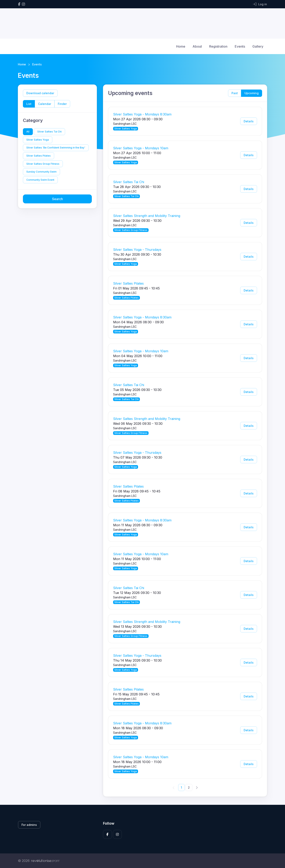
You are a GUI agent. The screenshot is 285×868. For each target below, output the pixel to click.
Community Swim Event (40, 180)
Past (235, 93)
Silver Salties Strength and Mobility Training (147, 216)
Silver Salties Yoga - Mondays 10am (141, 148)
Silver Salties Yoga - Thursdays (137, 250)
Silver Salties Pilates (39, 156)
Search (57, 199)
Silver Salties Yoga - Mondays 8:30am (142, 114)
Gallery (258, 46)
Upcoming (252, 93)
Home (181, 46)
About (197, 46)
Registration (218, 46)
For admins (29, 825)
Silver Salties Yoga (38, 140)
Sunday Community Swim (41, 172)
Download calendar (40, 93)
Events (240, 46)
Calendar (45, 104)
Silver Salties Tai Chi (49, 132)
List (29, 104)
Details (249, 121)
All (28, 132)
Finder (62, 104)
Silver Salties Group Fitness (43, 164)
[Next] (197, 787)
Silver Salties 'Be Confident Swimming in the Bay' (56, 148)
